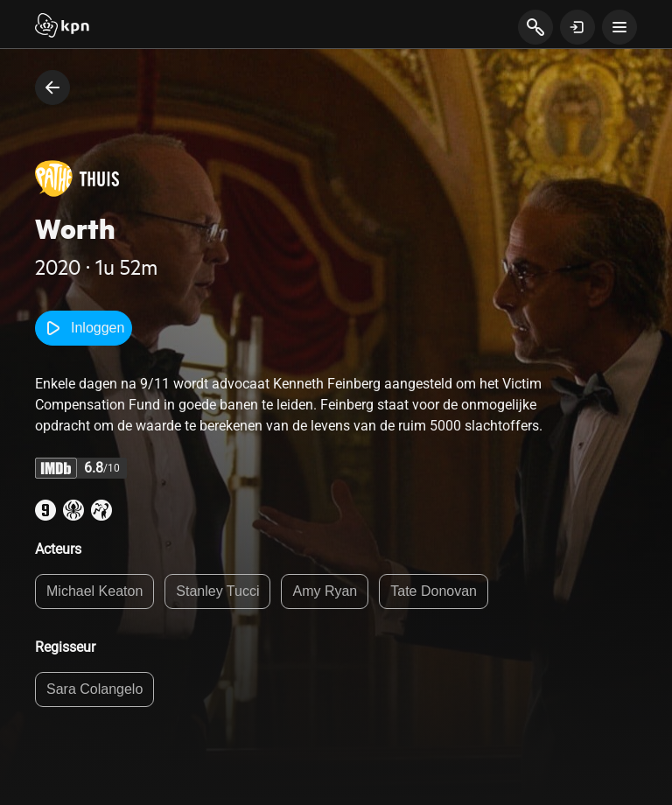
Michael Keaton (94, 591)
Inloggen (84, 328)
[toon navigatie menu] (619, 27)
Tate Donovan (434, 591)
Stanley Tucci (217, 591)
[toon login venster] (577, 27)
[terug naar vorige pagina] (52, 87)
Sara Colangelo (94, 689)
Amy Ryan (325, 591)
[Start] (62, 27)
